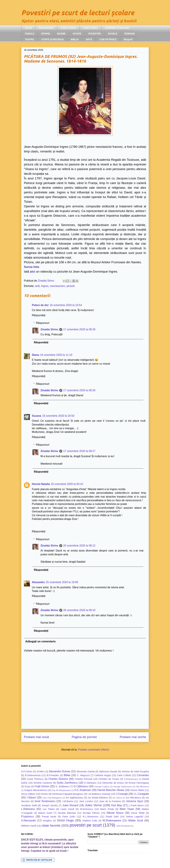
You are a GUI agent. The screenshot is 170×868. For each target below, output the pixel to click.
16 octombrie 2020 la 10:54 (66, 305)
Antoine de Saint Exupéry (135, 771)
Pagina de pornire (84, 737)
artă (37, 286)
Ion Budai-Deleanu (98, 798)
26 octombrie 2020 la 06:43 (79, 610)
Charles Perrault (84, 779)
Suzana (37, 416)
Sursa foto (32, 267)
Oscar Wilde (138, 813)
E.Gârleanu (90, 783)
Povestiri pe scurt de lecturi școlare (78, 13)
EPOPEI (46, 34)
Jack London (86, 801)
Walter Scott (136, 820)
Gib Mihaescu (142, 787)
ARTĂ (89, 39)
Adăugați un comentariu (40, 641)
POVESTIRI (95, 34)
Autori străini (90, 28)
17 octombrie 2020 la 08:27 (79, 451)
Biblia (67, 775)
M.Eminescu (87, 809)
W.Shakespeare (112, 820)
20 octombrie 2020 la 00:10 (67, 484)
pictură (71, 286)
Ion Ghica (117, 798)
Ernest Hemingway (139, 783)
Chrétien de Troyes (109, 779)
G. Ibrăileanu (62, 786)
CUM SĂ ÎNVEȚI (108, 39)
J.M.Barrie (68, 801)
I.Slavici (31, 798)
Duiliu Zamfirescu (67, 783)
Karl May (117, 805)
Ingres (45, 286)
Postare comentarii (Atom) (93, 750)
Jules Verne (93, 805)
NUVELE (113, 34)
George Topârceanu (123, 787)
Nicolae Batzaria (67, 813)
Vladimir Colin (90, 821)
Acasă (28, 28)
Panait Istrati (49, 817)
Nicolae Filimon (91, 813)
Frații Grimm (42, 786)
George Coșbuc (102, 787)
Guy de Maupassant (61, 790)
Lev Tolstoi (49, 809)
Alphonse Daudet (108, 771)
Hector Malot (137, 790)
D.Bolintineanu (131, 779)
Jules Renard (70, 805)
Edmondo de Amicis (113, 783)
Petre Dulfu (69, 817)
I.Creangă (122, 794)
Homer (44, 794)
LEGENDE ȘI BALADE (117, 28)
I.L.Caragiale (141, 794)
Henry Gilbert (28, 794)
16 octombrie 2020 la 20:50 (58, 416)
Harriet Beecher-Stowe (111, 790)
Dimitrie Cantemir (43, 783)
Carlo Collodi (124, 775)
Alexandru (38, 582)
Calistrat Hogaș (103, 775)
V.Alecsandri (28, 820)
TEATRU (30, 39)
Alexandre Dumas (60, 771)
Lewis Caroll (67, 809)
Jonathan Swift (29, 805)
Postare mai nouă (36, 737)
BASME (61, 34)
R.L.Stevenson (90, 817)
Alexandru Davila (86, 771)
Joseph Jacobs (50, 805)
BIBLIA (75, 39)
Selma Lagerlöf (134, 817)
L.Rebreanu (28, 809)
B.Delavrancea (33, 775)
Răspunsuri (43, 323)
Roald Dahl (112, 817)
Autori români (68, 28)
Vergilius (47, 821)
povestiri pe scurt (86, 825)
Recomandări (46, 28)
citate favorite (51, 825)
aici (32, 271)
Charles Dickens (58, 779)
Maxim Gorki (45, 813)
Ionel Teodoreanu (45, 801)
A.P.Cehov (27, 771)
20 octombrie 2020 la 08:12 (79, 546)
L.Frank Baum (136, 805)
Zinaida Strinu (49, 329)
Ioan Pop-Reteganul (52, 798)
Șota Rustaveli (123, 826)
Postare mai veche (133, 737)
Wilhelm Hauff (28, 826)
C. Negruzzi (83, 775)
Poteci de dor (40, 305)
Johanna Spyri (134, 801)
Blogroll (128, 39)
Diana (36, 355)
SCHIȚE (77, 34)
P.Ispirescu (27, 816)
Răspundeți (39, 315)
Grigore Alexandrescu (36, 790)
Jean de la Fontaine (110, 801)
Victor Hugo (65, 820)
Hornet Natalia (41, 484)
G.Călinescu (81, 786)
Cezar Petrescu (35, 779)
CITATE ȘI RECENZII (53, 39)
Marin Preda (107, 809)
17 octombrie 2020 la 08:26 (79, 329)
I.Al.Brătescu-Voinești (99, 794)
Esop (27, 786)
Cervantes (143, 775)
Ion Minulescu (133, 798)
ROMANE (130, 34)
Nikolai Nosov (115, 813)
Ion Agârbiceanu (74, 798)
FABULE (30, 34)
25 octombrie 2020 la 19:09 (62, 582)
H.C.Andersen (83, 790)
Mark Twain (127, 809)
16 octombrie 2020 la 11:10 (56, 355)
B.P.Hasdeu (53, 775)
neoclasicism (58, 286)
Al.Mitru (41, 771)
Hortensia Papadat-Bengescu (68, 794)
